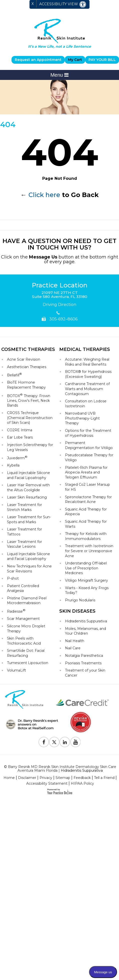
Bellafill (14, 375)
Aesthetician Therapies (27, 367)
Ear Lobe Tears (20, 437)
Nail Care (73, 648)
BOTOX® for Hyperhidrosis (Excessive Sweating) (88, 374)
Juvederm (17, 458)
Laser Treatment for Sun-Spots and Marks (29, 519)
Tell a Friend (104, 778)
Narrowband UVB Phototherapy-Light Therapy (82, 418)
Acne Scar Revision (24, 359)
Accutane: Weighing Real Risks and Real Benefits (87, 362)
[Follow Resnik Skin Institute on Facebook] (44, 742)
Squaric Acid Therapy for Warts (86, 524)
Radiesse (16, 611)
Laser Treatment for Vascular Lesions (24, 544)
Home (9, 778)
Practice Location (60, 285)
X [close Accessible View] (33, 4)
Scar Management (23, 619)
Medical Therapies (85, 349)
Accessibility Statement (47, 783)
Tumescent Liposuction (28, 663)
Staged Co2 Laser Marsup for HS (87, 487)
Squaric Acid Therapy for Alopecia (86, 512)
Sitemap (63, 778)
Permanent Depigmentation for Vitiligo (89, 445)
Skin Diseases (77, 611)
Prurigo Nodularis (80, 600)
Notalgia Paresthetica (84, 656)
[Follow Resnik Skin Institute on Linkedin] (65, 742)
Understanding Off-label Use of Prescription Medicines (86, 568)
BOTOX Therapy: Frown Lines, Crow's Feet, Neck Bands (29, 400)
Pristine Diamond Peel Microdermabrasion (27, 601)
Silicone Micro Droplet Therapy (26, 629)
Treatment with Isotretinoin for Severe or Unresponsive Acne (89, 551)
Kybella (13, 465)
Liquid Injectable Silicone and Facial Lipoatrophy (28, 475)
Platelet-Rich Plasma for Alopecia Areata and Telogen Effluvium (86, 472)
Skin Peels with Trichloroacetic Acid (24, 641)
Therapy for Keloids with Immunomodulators (86, 536)
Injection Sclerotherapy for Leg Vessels (30, 447)
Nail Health (75, 641)
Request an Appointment (38, 60)
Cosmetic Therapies (28, 349)
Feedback (82, 778)
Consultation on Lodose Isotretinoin (86, 404)
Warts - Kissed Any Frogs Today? (87, 590)
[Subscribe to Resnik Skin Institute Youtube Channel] (75, 742)
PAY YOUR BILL (102, 60)
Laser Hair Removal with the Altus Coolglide (28, 488)
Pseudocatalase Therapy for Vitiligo (89, 458)
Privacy (46, 778)
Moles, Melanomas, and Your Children (85, 631)
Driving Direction (59, 305)
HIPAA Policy (82, 783)
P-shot (13, 578)
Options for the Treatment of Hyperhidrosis (88, 433)
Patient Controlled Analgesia (23, 588)
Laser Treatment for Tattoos (24, 532)
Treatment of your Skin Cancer (85, 673)
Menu (60, 75)
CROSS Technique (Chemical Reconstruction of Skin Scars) (30, 418)
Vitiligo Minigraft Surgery (86, 580)
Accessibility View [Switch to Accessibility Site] (63, 4)
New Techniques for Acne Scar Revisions (29, 569)
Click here (44, 195)
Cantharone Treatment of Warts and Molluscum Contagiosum (87, 389)
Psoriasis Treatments (83, 663)
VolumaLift (16, 670)
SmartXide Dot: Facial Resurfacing (26, 653)
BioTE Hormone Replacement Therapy (26, 385)
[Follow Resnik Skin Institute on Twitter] (54, 742)
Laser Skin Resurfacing (27, 497)
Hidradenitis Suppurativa (86, 621)
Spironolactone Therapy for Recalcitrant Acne (88, 499)
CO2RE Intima (20, 430)
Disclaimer (27, 778)
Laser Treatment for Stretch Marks (24, 507)
